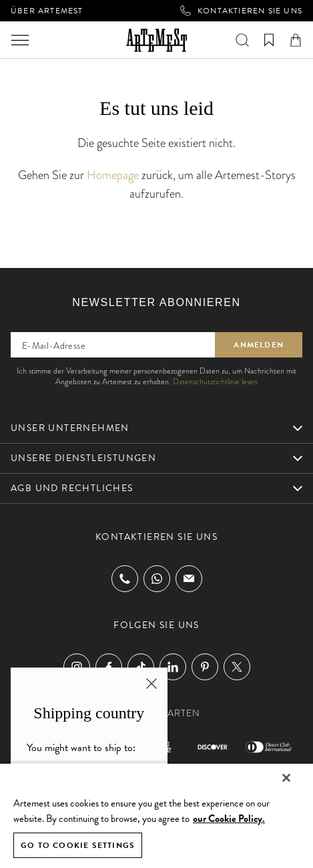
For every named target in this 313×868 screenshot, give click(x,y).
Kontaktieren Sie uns (241, 11)
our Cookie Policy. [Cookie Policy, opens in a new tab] (229, 819)
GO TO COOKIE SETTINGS (78, 845)
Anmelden (259, 345)
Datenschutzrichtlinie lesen (215, 382)
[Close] (286, 778)
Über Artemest (47, 11)
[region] (156, 815)
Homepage (113, 175)
